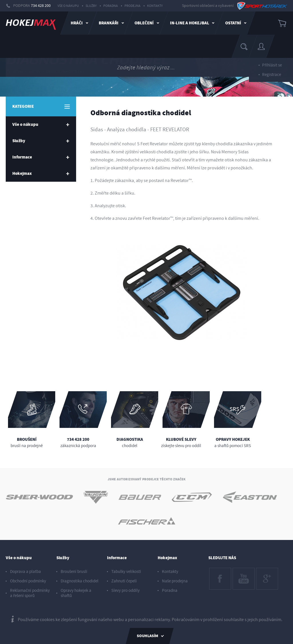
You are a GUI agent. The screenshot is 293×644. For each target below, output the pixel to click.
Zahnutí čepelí (124, 581)
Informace (117, 558)
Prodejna (132, 6)
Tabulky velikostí (126, 572)
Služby (91, 6)
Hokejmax (167, 558)
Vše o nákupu (68, 6)
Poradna (111, 6)
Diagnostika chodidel (65, 72)
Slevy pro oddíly (125, 591)
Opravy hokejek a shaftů (76, 593)
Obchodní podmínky (28, 581)
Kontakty (155, 6)
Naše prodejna (175, 581)
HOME (14, 72)
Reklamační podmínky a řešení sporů (30, 593)
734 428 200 (41, 6)
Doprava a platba (25, 572)
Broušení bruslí (74, 572)
